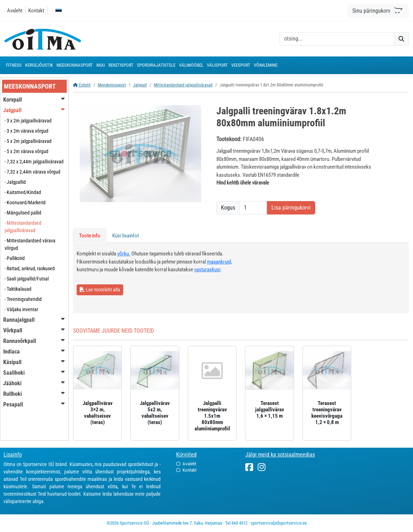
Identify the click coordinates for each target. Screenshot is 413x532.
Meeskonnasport (112, 85)
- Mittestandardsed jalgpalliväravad (23, 227)
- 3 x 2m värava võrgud (26, 131)
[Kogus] (253, 208)
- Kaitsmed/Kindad (23, 192)
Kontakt (36, 11)
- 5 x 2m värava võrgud (26, 151)
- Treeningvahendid (23, 299)
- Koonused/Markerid (25, 202)
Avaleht (15, 11)
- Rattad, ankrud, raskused (30, 268)
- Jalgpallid (15, 182)
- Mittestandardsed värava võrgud (30, 244)
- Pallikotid (15, 258)
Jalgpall (140, 85)
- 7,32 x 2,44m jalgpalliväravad (34, 162)
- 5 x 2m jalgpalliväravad (28, 141)
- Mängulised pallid (23, 213)
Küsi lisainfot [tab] (125, 236)
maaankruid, (219, 262)
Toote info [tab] (90, 236)
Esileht (82, 85)
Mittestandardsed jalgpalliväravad (183, 85)
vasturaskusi (207, 270)
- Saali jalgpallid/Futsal (27, 279)
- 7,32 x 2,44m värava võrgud (32, 172)
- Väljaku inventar (21, 309)
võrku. (124, 254)
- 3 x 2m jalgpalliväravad (28, 121)
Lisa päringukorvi (291, 208)
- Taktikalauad (18, 289)
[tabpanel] (241, 278)
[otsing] (337, 39)
